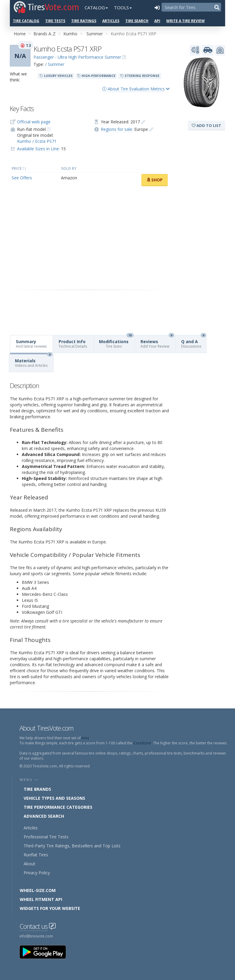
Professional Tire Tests (46, 837)
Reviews (157, 342)
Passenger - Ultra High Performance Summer (77, 57)
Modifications (116, 342)
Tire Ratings (84, 21)
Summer (95, 34)
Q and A (194, 342)
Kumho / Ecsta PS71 (37, 141)
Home (20, 34)
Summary (31, 344)
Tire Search (137, 21)
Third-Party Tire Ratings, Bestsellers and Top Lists (72, 846)
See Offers (22, 178)
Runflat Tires (36, 855)
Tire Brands (37, 789)
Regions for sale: (117, 129)
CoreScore (142, 743)
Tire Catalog (26, 21)
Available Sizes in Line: (38, 149)
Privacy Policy (37, 873)
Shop (155, 180)
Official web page (34, 122)
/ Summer (55, 64)
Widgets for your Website (50, 908)
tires (85, 738)
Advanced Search (44, 816)
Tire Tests (55, 21)
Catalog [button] (96, 7)
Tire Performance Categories (58, 807)
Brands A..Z (45, 34)
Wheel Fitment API (41, 899)
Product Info (73, 344)
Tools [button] (123, 7)
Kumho (70, 34)
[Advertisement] (90, 238)
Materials (34, 361)
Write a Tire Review (186, 21)
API (157, 21)
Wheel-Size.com (38, 890)
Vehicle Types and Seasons (54, 798)
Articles (111, 21)
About (29, 864)
